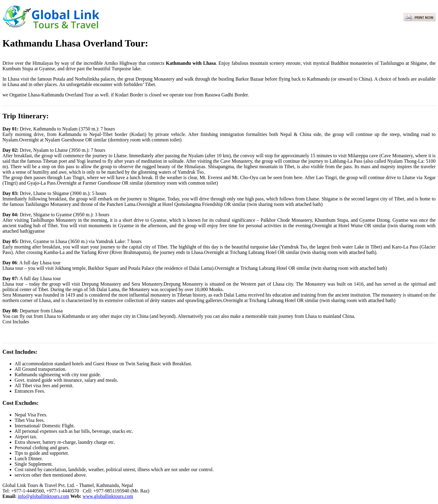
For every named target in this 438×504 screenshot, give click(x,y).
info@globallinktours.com (43, 496)
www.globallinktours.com (108, 496)
